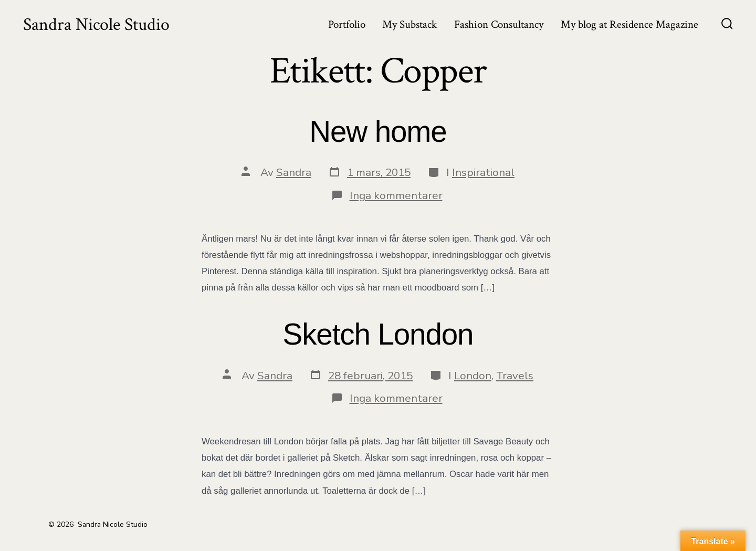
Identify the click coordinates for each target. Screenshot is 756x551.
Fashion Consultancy (499, 24)
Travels (515, 376)
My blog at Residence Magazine (629, 24)
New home (378, 132)
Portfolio (347, 24)
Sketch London (378, 334)
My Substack (409, 24)
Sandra (294, 172)
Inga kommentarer (396, 195)
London (473, 376)
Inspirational (483, 172)
